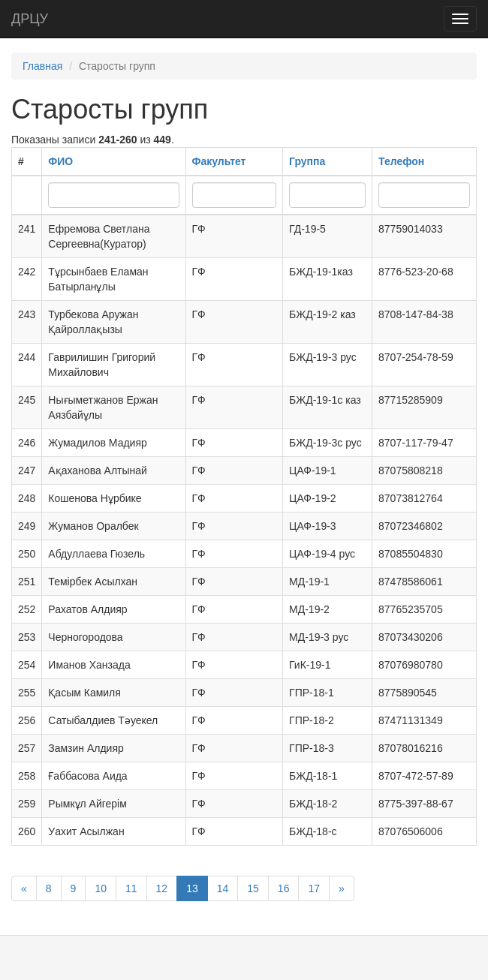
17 (314, 888)
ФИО (60, 161)
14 (223, 888)
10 (101, 888)
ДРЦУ (30, 19)
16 (284, 888)
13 (192, 888)
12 (162, 888)
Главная (42, 66)
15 (253, 888)
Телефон (401, 161)
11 (131, 888)
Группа (307, 161)
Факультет (219, 161)
